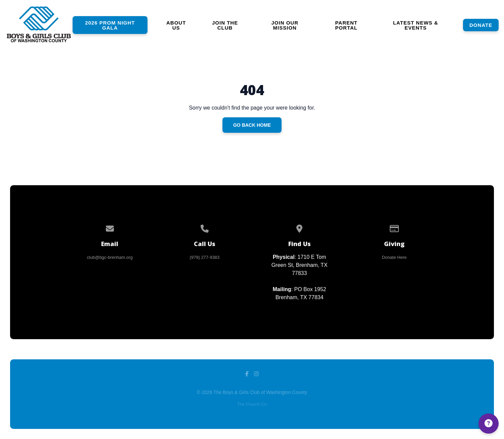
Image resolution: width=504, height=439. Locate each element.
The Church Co (252, 404)
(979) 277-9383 (204, 257)
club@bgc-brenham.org (110, 257)
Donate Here (394, 257)
